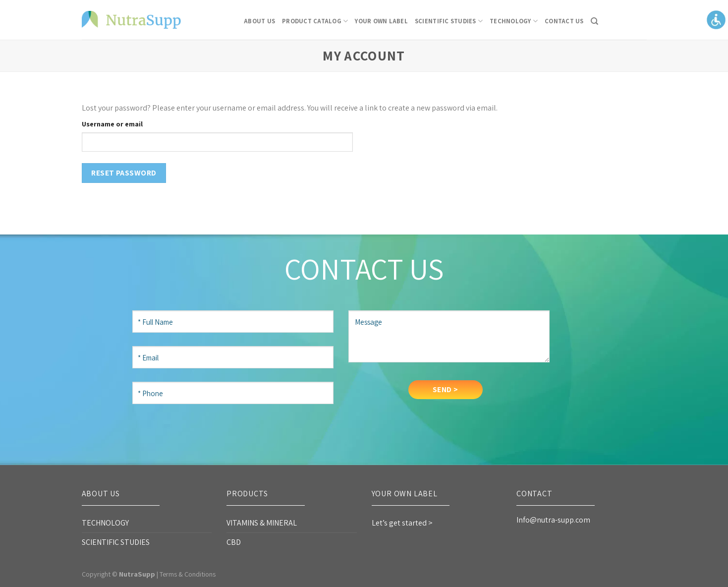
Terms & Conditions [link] (188, 574)
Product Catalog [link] (315, 21)
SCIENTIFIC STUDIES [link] (449, 21)
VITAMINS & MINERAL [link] (262, 523)
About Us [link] (259, 21)
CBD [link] (234, 542)
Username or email (112, 124)
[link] (131, 20)
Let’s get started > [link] (402, 523)
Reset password (124, 173)
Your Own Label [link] (381, 21)
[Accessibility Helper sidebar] (716, 19)
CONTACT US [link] (564, 21)
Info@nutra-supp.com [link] (553, 520)
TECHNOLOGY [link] (514, 21)
